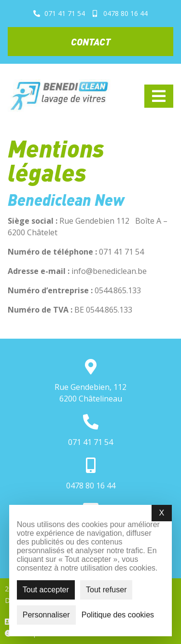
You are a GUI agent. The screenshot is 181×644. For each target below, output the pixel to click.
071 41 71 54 (90, 442)
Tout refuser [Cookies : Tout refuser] (106, 590)
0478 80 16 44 (91, 486)
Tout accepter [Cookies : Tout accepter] (46, 590)
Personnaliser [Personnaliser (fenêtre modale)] (46, 615)
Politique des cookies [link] (118, 615)
